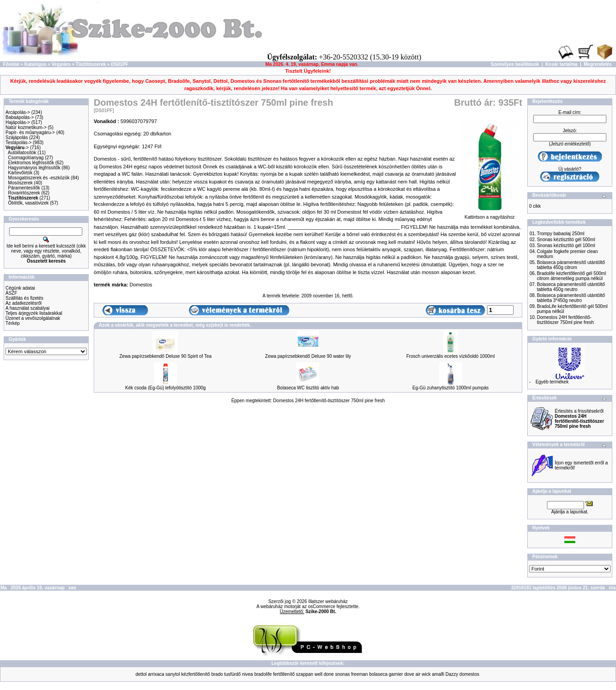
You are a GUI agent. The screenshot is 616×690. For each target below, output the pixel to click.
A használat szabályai (27, 308)
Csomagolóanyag (26, 158)
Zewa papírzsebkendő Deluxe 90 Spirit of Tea (166, 356)
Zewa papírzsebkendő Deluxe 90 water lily (308, 356)
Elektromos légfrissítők (31, 163)
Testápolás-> (19, 143)
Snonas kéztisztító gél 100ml (566, 245)
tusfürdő (232, 674)
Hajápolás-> (18, 122)
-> (17, 148)
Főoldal (11, 64)
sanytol (173, 674)
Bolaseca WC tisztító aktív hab (308, 388)
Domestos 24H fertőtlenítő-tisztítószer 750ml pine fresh (329, 401)
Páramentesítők (24, 188)
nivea (247, 674)
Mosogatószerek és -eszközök (39, 178)
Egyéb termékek (552, 382)
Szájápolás (17, 137)
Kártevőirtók (20, 173)
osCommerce (322, 606)
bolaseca (378, 674)
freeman (360, 674)
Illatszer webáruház (328, 601)
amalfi (438, 674)
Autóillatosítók (22, 153)
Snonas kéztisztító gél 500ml (566, 240)
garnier (396, 674)
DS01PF (120, 64)
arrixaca (156, 674)
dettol (141, 674)
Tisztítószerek (91, 64)
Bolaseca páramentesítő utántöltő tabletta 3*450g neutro (571, 298)
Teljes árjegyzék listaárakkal (34, 313)
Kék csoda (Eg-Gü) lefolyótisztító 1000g (166, 388)
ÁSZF (11, 293)
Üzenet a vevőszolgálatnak (33, 318)
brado (217, 674)
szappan (305, 674)
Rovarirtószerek (24, 193)
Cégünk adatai (20, 288)
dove (409, 674)
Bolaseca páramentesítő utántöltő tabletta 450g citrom (571, 265)
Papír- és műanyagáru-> (30, 132)
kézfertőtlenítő (196, 674)
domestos (469, 674)
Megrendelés (598, 64)
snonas (343, 674)
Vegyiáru (61, 64)
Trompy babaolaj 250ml (561, 234)
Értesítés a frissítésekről (579, 419)
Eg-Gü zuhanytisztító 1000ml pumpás (451, 388)
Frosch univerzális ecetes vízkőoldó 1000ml (450, 356)
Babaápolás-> (20, 117)
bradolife (263, 674)
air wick (423, 674)
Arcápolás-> (18, 112)
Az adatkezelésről (24, 303)
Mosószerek (21, 183)
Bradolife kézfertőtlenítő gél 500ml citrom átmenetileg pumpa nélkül (571, 276)
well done (324, 674)
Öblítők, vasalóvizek (29, 203)
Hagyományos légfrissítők (35, 168)
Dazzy (452, 674)
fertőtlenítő (284, 674)
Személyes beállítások (515, 64)
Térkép (13, 323)
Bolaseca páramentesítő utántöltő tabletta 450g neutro (571, 287)
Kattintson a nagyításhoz (490, 215)
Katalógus (35, 64)
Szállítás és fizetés (24, 298)
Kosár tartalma (562, 64)
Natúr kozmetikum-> (26, 127)
